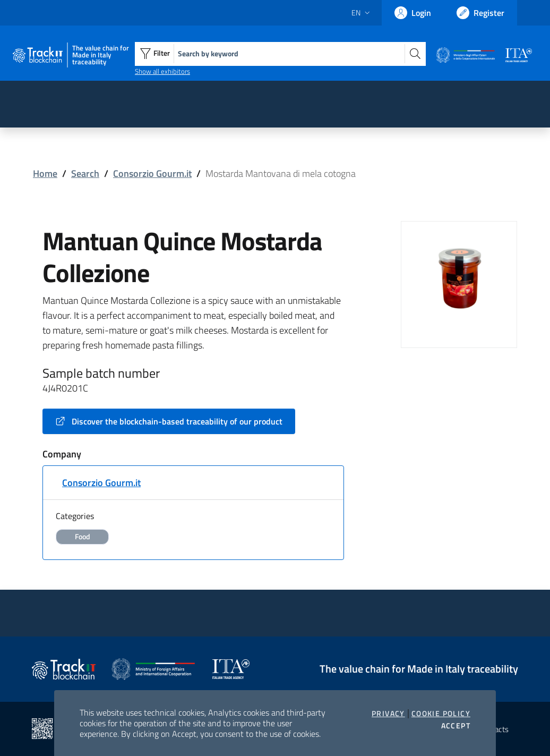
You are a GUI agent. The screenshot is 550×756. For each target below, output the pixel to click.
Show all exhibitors (162, 71)
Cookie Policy (441, 713)
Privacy (388, 713)
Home (45, 173)
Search (85, 173)
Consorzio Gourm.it (152, 173)
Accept (456, 726)
